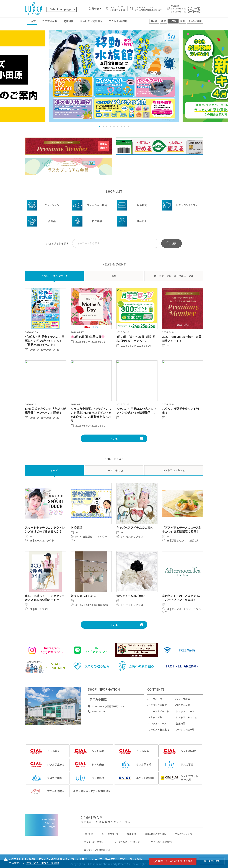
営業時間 (69, 21)
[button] (100, 126)
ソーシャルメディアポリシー (128, 842)
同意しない (212, 861)
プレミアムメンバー (184, 834)
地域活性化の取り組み (155, 834)
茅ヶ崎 (154, 21)
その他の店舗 (195, 21)
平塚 (164, 21)
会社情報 (88, 834)
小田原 (173, 21)
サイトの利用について (162, 842)
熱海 (182, 21)
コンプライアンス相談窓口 (97, 850)
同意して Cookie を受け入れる (173, 861)
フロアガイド (50, 21)
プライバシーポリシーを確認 (40, 863)
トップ (32, 21)
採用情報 (131, 834)
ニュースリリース (110, 834)
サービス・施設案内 (91, 21)
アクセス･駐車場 (118, 21)
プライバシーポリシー (95, 842)
